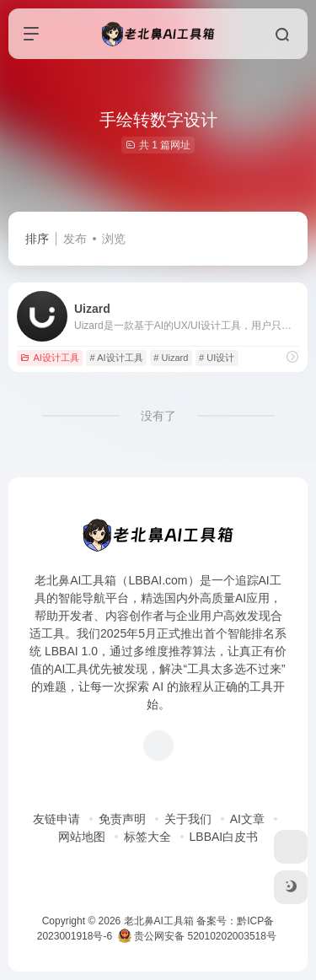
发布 (75, 239)
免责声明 (122, 819)
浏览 (114, 239)
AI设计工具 (49, 358)
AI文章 (247, 819)
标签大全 (147, 837)
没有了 (158, 416)
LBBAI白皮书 (224, 837)
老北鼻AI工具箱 (159, 921)
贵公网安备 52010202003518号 (197, 936)
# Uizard (171, 358)
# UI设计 (217, 358)
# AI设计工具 (117, 358)
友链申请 (56, 819)
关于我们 (188, 819)
